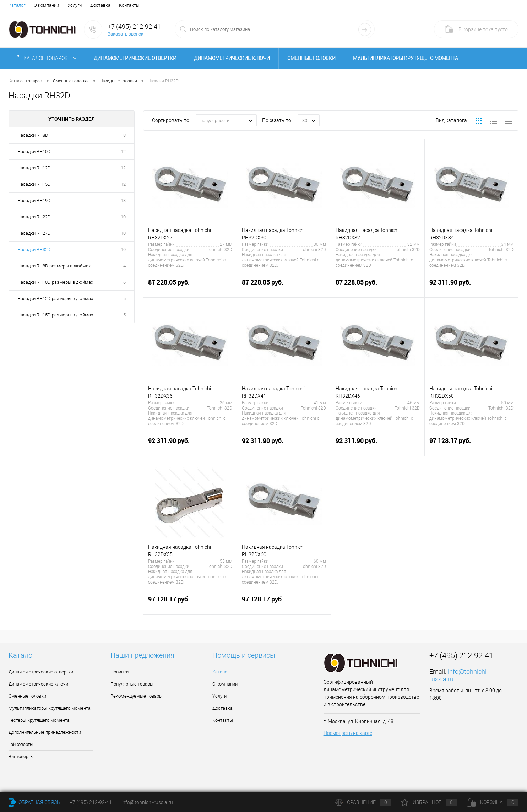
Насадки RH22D (34, 217)
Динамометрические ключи (232, 58)
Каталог (17, 5)
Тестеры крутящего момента (39, 720)
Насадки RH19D (34, 201)
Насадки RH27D (34, 233)
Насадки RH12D (34, 168)
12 (123, 151)
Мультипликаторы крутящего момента (406, 58)
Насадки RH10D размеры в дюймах (55, 282)
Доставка (100, 5)
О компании (46, 5)
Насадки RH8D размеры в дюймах (54, 266)
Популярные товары (132, 684)
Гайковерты (21, 744)
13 (123, 201)
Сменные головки (311, 58)
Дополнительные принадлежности (45, 732)
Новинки (119, 672)
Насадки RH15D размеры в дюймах (55, 315)
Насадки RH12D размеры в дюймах (55, 299)
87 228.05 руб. (190, 286)
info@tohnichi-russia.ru (147, 802)
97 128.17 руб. (471, 445)
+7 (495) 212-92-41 (134, 26)
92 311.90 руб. (471, 286)
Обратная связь (34, 802)
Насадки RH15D (34, 184)
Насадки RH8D (33, 135)
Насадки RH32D (34, 250)
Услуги (75, 5)
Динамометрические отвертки (135, 58)
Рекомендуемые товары (137, 696)
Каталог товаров (45, 58)
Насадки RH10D (34, 151)
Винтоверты (21, 756)
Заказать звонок (126, 34)
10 (123, 217)
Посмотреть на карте (348, 733)
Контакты (129, 5)
